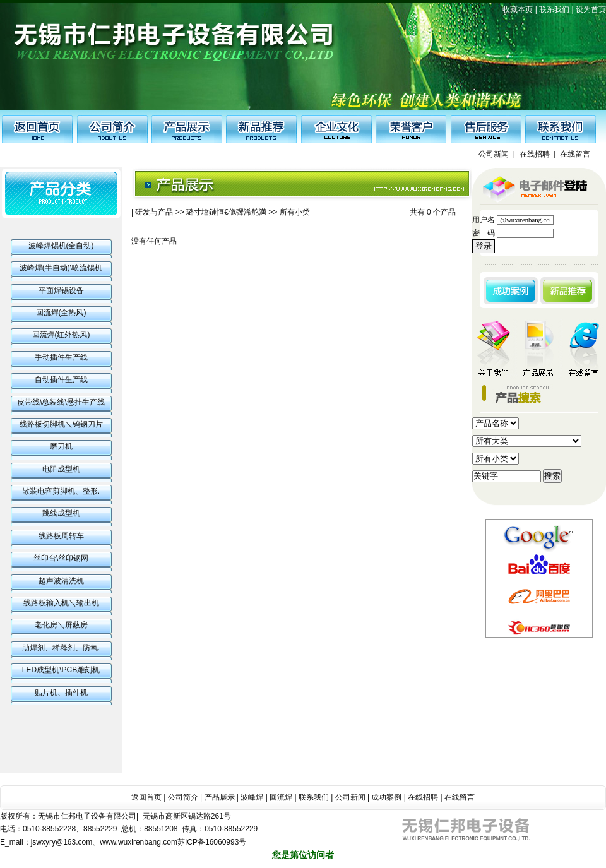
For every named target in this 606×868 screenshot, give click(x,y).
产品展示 (220, 797)
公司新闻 (494, 154)
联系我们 (554, 9)
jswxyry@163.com (62, 842)
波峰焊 (252, 797)
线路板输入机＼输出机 (61, 603)
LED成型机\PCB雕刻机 (61, 670)
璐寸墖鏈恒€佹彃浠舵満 (226, 212)
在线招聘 (535, 154)
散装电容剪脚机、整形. (61, 491)
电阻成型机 (61, 469)
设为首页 (591, 9)
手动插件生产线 (61, 357)
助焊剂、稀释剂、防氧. (61, 648)
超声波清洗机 (61, 581)
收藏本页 (518, 9)
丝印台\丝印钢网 (61, 558)
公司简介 (183, 797)
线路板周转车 (61, 536)
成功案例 (386, 797)
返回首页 (146, 797)
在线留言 (575, 154)
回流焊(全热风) (61, 312)
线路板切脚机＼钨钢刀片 (61, 424)
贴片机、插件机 (61, 693)
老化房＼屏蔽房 (61, 625)
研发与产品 (154, 212)
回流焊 (281, 797)
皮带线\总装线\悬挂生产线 (61, 402)
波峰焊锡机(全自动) (61, 246)
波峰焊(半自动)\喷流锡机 (61, 268)
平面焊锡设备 (61, 290)
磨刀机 (61, 446)
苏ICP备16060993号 (212, 842)
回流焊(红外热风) (61, 335)
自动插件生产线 (61, 379)
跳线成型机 (61, 513)
